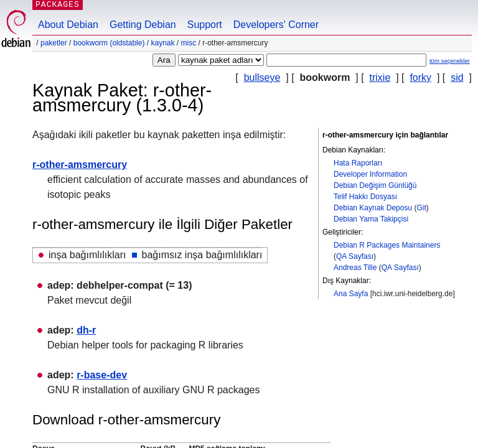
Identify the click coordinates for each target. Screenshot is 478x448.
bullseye (262, 77)
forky (420, 77)
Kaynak (162, 43)
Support (205, 25)
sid (457, 77)
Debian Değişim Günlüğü (375, 185)
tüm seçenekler (450, 61)
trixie (380, 77)
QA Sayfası (355, 256)
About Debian (68, 25)
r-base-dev (102, 375)
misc (189, 43)
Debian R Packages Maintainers (387, 245)
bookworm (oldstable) (109, 43)
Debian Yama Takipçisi (371, 219)
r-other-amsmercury (80, 165)
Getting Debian (143, 25)
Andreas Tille (355, 268)
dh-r (86, 330)
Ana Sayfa (351, 294)
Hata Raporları (358, 163)
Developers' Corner (276, 25)
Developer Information (370, 174)
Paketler (54, 43)
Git (421, 208)
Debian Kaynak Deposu (373, 208)
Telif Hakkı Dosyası (365, 197)
